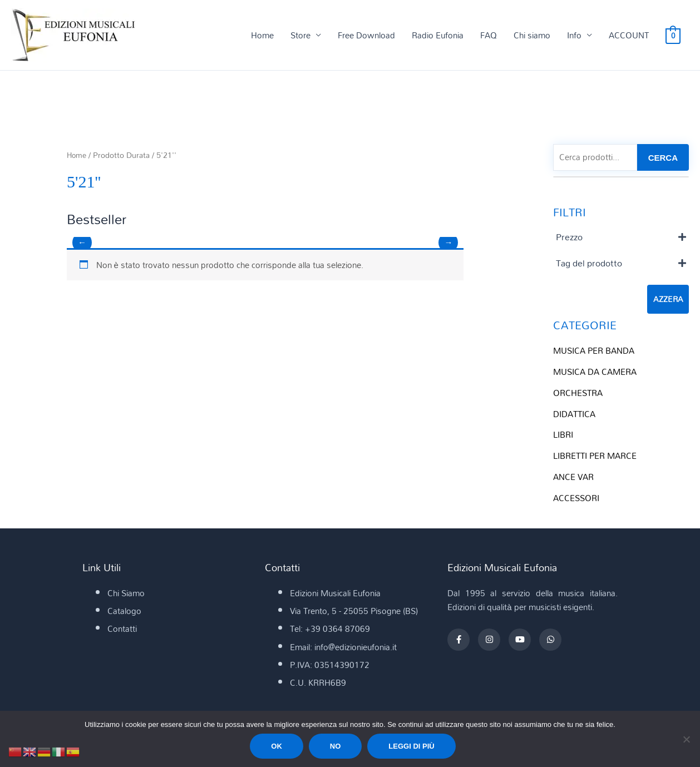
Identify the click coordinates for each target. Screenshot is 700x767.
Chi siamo (532, 36)
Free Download (366, 36)
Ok (277, 746)
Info (574, 36)
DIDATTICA (574, 415)
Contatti (122, 630)
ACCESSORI (576, 499)
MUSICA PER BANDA (594, 352)
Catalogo (124, 611)
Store (300, 36)
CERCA (663, 158)
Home (262, 36)
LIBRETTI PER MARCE (595, 457)
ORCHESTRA (578, 394)
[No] (686, 739)
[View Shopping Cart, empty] (673, 36)
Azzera (668, 300)
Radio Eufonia (438, 36)
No (336, 746)
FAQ (489, 36)
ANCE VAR (573, 478)
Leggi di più (411, 746)
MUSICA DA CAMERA (595, 373)
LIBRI (563, 436)
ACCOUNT (629, 36)
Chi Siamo (126, 593)
